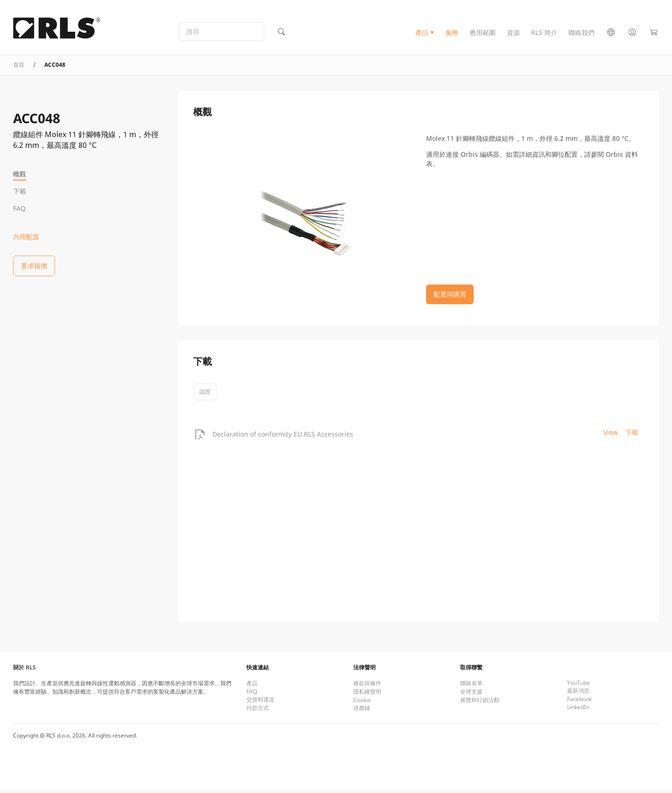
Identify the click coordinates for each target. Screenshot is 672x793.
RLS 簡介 (544, 34)
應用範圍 (483, 34)
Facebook (579, 702)
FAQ (19, 208)
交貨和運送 (260, 702)
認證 (205, 394)
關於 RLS (24, 670)
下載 (20, 191)
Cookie (362, 703)
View (611, 435)
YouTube (578, 685)
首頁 (19, 68)
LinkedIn (578, 710)
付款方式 (258, 711)
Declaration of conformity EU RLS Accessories (283, 437)
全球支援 (471, 694)
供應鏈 (362, 711)
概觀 (20, 174)
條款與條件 (367, 686)
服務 (452, 34)
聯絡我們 (581, 34)
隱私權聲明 (367, 694)
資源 (513, 34)
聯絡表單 (471, 686)
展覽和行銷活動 (480, 703)
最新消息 (578, 693)
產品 (422, 34)
